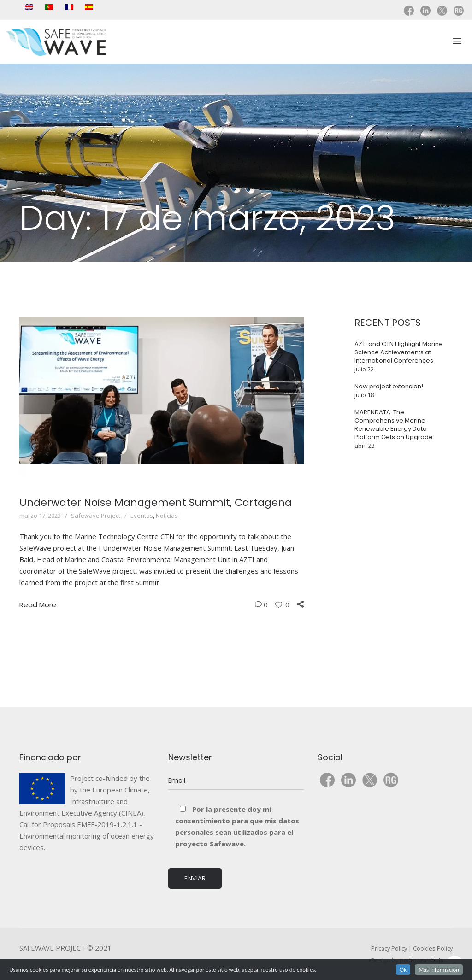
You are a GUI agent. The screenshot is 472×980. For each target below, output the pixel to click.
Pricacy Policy (389, 948)
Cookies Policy (433, 948)
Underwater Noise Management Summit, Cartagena (156, 502)
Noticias (167, 516)
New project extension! (389, 386)
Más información (439, 970)
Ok (403, 970)
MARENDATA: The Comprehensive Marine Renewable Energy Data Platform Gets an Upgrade (394, 425)
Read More (38, 605)
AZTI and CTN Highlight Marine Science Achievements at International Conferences (399, 352)
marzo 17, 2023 (40, 516)
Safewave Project (96, 516)
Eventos (142, 516)
